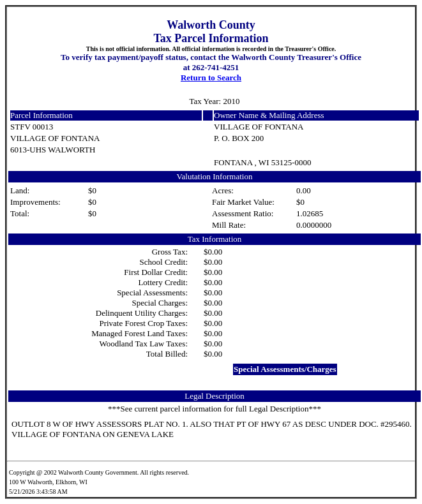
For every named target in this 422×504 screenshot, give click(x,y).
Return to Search (211, 78)
